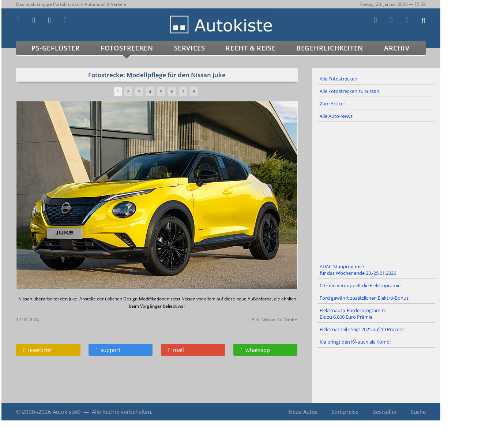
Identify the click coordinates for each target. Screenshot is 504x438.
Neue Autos (303, 412)
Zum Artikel (332, 104)
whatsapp (255, 350)
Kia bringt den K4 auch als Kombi (355, 342)
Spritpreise (345, 412)
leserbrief (38, 350)
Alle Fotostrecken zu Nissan (349, 91)
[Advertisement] (376, 191)
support (108, 350)
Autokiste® (67, 412)
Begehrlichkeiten (330, 48)
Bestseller (385, 412)
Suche (418, 412)
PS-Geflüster (56, 48)
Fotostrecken (127, 48)
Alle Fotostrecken (338, 79)
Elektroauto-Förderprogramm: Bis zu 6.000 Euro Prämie (353, 314)
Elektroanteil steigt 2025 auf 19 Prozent (362, 329)
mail (176, 350)
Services (190, 48)
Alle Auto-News (336, 116)
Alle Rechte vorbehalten (121, 412)
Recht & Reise (251, 48)
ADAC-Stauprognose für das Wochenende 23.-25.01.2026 (358, 270)
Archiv (397, 48)
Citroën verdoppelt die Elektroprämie (360, 285)
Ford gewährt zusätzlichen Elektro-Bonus (364, 298)
